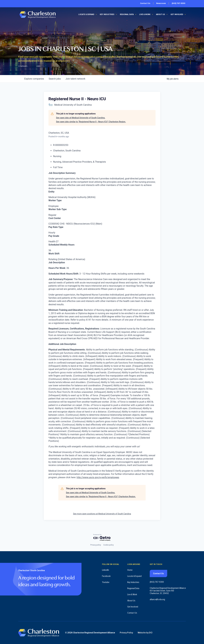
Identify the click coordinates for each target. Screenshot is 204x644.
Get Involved (177, 14)
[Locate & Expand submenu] (96, 14)
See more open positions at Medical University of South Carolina (102, 514)
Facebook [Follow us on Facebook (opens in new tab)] (106, 576)
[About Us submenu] (167, 14)
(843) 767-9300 (178, 3)
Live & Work (145, 14)
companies (34, 79)
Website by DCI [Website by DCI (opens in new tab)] (145, 633)
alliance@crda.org (157, 599)
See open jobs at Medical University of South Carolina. (81, 118)
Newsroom (161, 3)
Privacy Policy (126, 633)
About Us (160, 14)
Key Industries (107, 14)
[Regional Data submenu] (136, 14)
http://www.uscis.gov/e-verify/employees (98, 477)
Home (130, 570)
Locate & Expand (86, 14)
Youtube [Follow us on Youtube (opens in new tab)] (106, 582)
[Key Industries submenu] (116, 14)
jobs (55, 79)
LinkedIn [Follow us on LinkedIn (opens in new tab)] (105, 570)
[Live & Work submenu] (152, 14)
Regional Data (127, 14)
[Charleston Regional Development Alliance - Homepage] (37, 14)
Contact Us (145, 3)
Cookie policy (108, 545)
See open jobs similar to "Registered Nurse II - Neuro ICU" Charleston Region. (91, 122)
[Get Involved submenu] (185, 14)
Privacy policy (96, 545)
